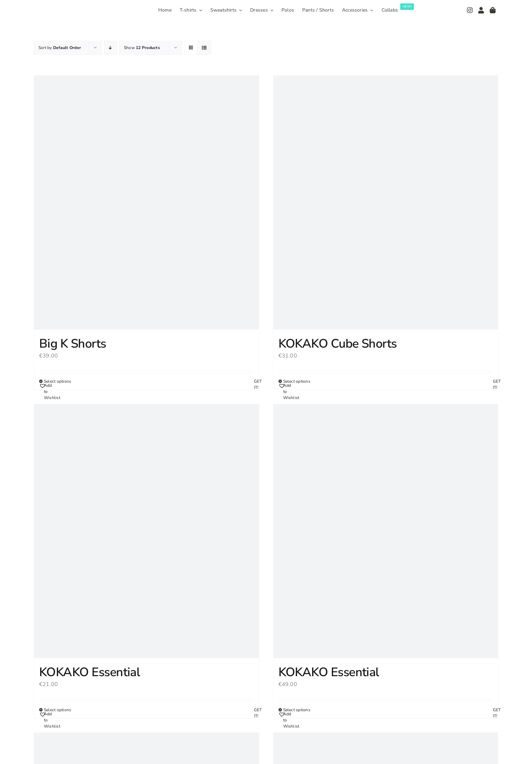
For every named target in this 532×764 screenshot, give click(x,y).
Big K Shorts (73, 344)
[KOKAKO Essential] (147, 531)
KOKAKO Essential (90, 672)
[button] (48, 392)
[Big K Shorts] (147, 203)
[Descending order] (110, 48)
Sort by (60, 48)
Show (142, 48)
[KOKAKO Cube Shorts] (386, 203)
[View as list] (204, 48)
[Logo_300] (62, 8)
